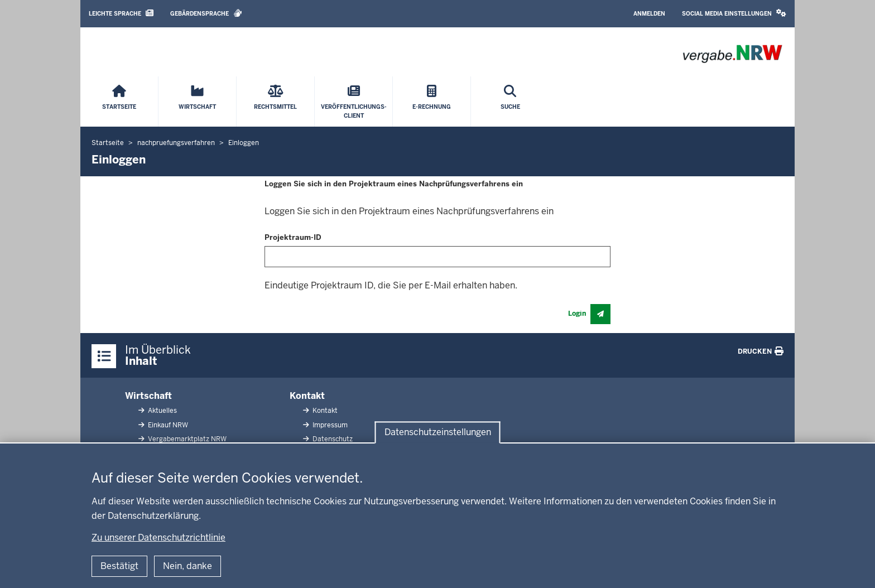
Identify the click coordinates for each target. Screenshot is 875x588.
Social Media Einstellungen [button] (734, 13)
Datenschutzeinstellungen (438, 432)
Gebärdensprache (206, 13)
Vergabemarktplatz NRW (186, 439)
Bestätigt (119, 566)
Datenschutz (332, 439)
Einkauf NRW (167, 425)
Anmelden (649, 14)
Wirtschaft (148, 396)
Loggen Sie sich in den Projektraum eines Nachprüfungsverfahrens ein (394, 184)
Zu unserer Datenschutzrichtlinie (158, 538)
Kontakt (307, 396)
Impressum (329, 425)
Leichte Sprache (121, 13)
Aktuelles (162, 411)
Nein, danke (187, 566)
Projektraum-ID (293, 237)
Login (577, 314)
